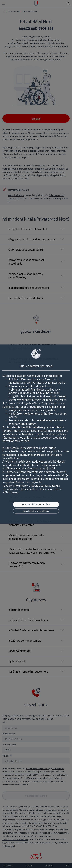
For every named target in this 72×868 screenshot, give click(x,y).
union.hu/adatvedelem (38, 437)
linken (15, 492)
